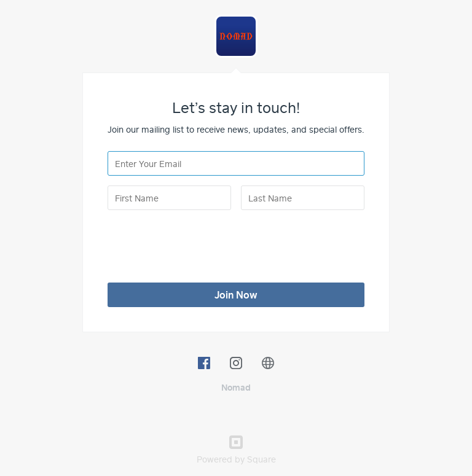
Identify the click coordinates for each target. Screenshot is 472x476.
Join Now (236, 295)
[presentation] (201, 244)
